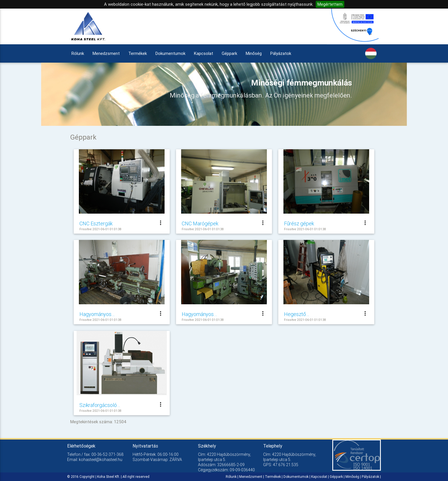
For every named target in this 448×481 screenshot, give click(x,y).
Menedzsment (106, 53)
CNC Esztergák (96, 223)
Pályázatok (281, 53)
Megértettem (330, 4)
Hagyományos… (97, 314)
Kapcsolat (204, 53)
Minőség (254, 53)
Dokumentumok (170, 53)
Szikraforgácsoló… (100, 405)
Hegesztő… (297, 314)
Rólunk (78, 53)
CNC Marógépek (200, 223)
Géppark (229, 53)
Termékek (138, 53)
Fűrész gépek (299, 223)
